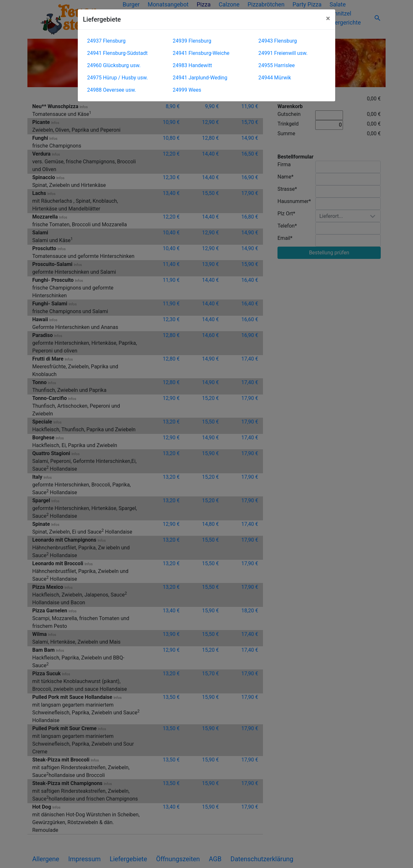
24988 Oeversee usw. (111, 90)
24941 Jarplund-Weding (200, 78)
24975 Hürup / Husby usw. (117, 78)
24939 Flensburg (192, 41)
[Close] (328, 18)
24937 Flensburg (106, 41)
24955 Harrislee (277, 65)
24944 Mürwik (275, 78)
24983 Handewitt (192, 65)
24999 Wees (187, 90)
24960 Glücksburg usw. (114, 65)
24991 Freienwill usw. (283, 53)
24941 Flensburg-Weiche (201, 53)
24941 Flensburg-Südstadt (117, 53)
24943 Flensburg (278, 41)
